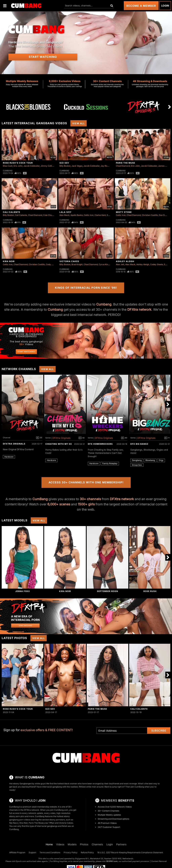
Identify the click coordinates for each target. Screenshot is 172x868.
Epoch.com (21, 861)
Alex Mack (64, 215)
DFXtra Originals (14, 444)
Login (165, 6)
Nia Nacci (14, 823)
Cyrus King (104, 264)
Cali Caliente (12, 212)
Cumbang (8, 171)
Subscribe (159, 730)
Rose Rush (150, 591)
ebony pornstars (57, 820)
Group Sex (137, 465)
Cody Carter (52, 264)
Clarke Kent (100, 215)
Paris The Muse (125, 163)
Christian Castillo (150, 215)
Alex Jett (120, 264)
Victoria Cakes (69, 261)
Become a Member (141, 6)
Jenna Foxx (23, 591)
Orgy (161, 460)
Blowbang (150, 460)
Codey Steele (157, 264)
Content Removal (159, 861)
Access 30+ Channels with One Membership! (86, 482)
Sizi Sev (64, 163)
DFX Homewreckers (100, 444)
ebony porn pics (17, 816)
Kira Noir (9, 261)
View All (79, 123)
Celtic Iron (89, 215)
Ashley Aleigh (125, 261)
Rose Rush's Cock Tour (18, 163)
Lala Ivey (66, 212)
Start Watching (43, 57)
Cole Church (49, 215)
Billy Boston (65, 166)
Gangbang (137, 460)
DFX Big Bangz (139, 444)
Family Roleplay (110, 463)
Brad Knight (77, 264)
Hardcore (9, 457)
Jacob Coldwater (32, 166)
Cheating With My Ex (59, 444)
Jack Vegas (77, 166)
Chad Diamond (123, 166)
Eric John (18, 166)
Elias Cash (8, 166)
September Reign (107, 591)
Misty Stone (124, 212)
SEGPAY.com (112, 861)
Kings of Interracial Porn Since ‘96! (86, 288)
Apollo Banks (77, 215)
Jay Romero (106, 166)
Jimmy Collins (47, 166)
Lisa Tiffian (49, 823)
